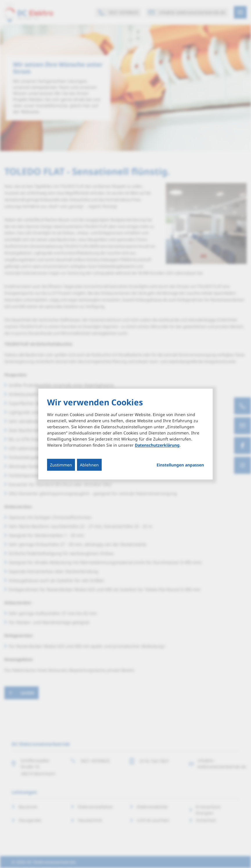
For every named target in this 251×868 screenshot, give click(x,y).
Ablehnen (89, 465)
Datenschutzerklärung (157, 445)
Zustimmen (61, 465)
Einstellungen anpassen (180, 465)
